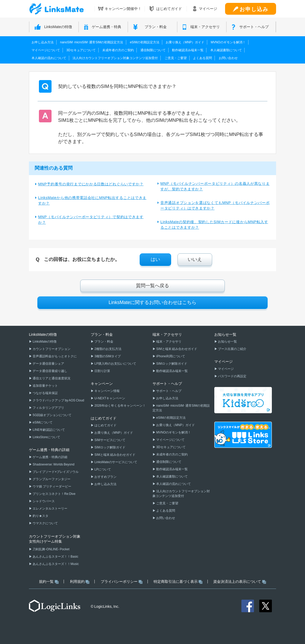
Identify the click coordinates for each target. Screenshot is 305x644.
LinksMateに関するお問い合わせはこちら (152, 302)
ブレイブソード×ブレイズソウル (55, 472)
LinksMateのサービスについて (116, 462)
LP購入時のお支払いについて (115, 364)
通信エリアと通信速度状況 (51, 378)
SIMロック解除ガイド (110, 447)
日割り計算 (102, 371)
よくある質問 (202, 58)
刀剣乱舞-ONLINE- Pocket (51, 549)
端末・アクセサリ (169, 342)
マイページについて (46, 50)
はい (155, 259)
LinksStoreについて (46, 437)
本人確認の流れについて (49, 58)
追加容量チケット (45, 386)
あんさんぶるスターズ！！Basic (55, 557)
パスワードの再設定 (232, 376)
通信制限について (153, 50)
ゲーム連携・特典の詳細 (50, 457)
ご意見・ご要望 (176, 58)
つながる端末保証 (45, 393)
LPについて (102, 469)
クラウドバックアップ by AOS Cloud (58, 400)
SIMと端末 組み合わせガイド (115, 455)
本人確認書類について (226, 50)
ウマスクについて (45, 523)
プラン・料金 (104, 342)
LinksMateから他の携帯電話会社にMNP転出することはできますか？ (92, 200)
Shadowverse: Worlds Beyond (53, 464)
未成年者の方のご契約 (118, 50)
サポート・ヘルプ (169, 391)
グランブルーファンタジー (51, 479)
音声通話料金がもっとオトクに (54, 356)
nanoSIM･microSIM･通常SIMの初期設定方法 (91, 42)
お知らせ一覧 (227, 342)
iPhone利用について (170, 356)
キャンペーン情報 (107, 391)
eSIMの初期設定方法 (145, 42)
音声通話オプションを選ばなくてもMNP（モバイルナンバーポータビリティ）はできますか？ (215, 205)
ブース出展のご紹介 (232, 349)
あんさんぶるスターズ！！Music (55, 564)
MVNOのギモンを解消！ (228, 42)
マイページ (226, 369)
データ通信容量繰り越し (50, 371)
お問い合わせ (228, 58)
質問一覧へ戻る (152, 286)
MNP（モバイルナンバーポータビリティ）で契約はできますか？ (91, 220)
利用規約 (80, 582)
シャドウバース (43, 501)
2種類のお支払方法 (108, 349)
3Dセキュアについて (81, 50)
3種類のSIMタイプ (107, 356)
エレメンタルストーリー (50, 509)
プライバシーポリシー (122, 582)
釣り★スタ (40, 516)
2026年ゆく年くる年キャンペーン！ (120, 406)
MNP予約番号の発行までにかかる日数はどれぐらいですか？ (91, 184)
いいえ (195, 259)
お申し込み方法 (43, 42)
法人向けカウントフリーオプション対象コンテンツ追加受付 (115, 58)
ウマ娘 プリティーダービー (52, 486)
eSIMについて (42, 422)
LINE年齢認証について (49, 430)
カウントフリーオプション (51, 349)
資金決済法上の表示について (240, 582)
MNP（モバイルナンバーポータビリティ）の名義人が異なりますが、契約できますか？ (215, 186)
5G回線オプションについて (52, 415)
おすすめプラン (105, 477)
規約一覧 (49, 582)
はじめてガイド (105, 425)
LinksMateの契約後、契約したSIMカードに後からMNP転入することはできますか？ (214, 225)
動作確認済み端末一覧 (188, 50)
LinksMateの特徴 (44, 342)
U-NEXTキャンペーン (110, 398)
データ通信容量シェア (48, 364)
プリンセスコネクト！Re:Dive (54, 494)
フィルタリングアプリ (48, 408)
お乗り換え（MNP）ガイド (185, 42)
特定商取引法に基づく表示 (178, 582)
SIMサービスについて (110, 440)
